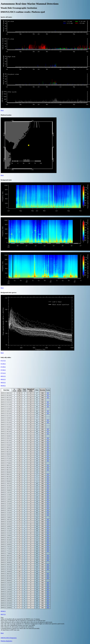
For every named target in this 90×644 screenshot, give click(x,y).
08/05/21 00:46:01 (6, 400)
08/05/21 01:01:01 (6, 402)
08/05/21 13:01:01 (6, 510)
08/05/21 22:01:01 (6, 592)
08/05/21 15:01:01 (6, 529)
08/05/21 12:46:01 (6, 508)
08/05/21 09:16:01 (6, 477)
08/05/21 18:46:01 (6, 562)
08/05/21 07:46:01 (6, 463)
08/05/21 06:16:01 (6, 450)
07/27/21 (3, 361)
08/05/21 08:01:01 (6, 465)
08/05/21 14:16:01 (6, 522)
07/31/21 (3, 373)
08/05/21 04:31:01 (6, 434)
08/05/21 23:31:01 (6, 605)
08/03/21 (3, 382)
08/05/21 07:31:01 (6, 461)
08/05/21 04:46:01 (6, 436)
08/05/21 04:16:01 (6, 431)
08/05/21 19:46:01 (6, 571)
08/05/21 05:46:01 (6, 445)
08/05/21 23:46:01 (6, 608)
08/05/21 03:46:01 (6, 427)
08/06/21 (3, 611)
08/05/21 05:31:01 (6, 443)
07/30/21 (3, 370)
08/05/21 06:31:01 (6, 452)
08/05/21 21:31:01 (6, 587)
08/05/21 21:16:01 (6, 585)
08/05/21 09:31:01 (6, 479)
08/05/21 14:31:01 (6, 524)
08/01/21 (3, 376)
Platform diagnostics (6, 641)
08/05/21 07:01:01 (6, 456)
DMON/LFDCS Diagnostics (9, 638)
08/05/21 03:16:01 (6, 422)
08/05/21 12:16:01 (6, 504)
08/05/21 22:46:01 (6, 599)
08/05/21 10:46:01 (6, 490)
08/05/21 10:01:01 (6, 483)
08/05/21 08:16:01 (6, 468)
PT (48, 393)
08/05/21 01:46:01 (6, 409)
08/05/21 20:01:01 (6, 574)
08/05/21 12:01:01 (6, 501)
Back (2, 110)
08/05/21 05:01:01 (6, 438)
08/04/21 (3, 386)
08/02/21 (3, 379)
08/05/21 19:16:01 (6, 567)
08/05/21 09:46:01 (6, 481)
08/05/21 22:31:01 (6, 596)
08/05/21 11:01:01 (6, 492)
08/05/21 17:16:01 (6, 549)
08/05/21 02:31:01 (6, 416)
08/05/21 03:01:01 (6, 420)
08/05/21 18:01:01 (6, 556)
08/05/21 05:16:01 (6, 440)
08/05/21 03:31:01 (6, 425)
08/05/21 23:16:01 (6, 603)
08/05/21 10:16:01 (6, 486)
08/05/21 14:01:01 (6, 520)
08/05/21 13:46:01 (6, 517)
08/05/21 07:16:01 (6, 459)
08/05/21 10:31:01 (6, 488)
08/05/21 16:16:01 (6, 540)
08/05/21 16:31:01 (6, 542)
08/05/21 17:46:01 (6, 553)
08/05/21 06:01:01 (6, 447)
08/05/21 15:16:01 (6, 531)
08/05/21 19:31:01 (6, 569)
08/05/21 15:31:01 (6, 533)
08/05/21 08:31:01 (6, 470)
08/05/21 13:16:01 (6, 513)
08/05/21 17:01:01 (6, 547)
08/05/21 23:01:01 (6, 601)
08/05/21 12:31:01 (6, 506)
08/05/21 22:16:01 (6, 594)
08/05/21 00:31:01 (6, 398)
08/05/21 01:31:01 (6, 407)
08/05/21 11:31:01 (6, 497)
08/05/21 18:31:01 (6, 560)
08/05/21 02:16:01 (6, 413)
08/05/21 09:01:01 (6, 474)
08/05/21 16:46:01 (6, 544)
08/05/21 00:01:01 (6, 393)
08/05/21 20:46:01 (6, 580)
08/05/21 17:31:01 (6, 551)
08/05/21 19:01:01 (6, 565)
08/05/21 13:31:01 (6, 515)
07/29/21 (3, 367)
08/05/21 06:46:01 (6, 454)
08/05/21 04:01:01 (6, 429)
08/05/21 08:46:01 (6, 472)
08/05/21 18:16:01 (6, 558)
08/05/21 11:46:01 (6, 499)
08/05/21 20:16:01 (6, 576)
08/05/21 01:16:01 (6, 404)
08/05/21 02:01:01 (6, 411)
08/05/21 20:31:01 (6, 578)
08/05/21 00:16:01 (6, 395)
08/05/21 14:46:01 (6, 526)
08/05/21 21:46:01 (6, 590)
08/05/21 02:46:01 (6, 418)
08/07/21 (3, 614)
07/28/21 (3, 364)
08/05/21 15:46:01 (6, 535)
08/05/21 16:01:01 (6, 538)
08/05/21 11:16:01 (6, 495)
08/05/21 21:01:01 (6, 583)
